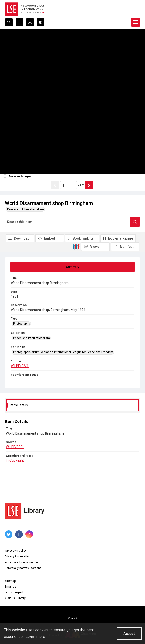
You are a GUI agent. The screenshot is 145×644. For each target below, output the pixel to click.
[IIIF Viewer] (95, 247)
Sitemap (10, 581)
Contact (72, 618)
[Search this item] (68, 222)
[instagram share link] (29, 534)
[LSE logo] (25, 9)
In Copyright (15, 460)
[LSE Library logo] (25, 511)
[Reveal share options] (19, 22)
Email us (11, 587)
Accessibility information (21, 562)
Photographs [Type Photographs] (22, 324)
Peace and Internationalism (26, 209)
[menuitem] (72, 618)
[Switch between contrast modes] (41, 22)
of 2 (81, 185)
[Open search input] (9, 22)
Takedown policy (16, 551)
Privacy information (18, 556)
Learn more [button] (35, 636)
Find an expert (14, 592)
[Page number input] (69, 185)
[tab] (72, 267)
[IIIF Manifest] (125, 247)
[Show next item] (89, 185)
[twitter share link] (9, 534)
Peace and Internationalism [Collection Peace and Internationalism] (32, 338)
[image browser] (18, 176)
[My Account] (30, 22)
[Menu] (136, 22)
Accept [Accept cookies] (129, 634)
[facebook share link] (19, 534)
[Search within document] (135, 222)
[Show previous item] (55, 185)
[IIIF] (76, 246)
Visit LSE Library (15, 598)
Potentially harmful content (23, 568)
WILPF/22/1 (20, 366)
